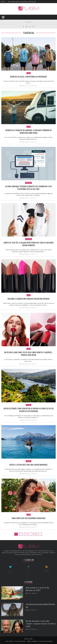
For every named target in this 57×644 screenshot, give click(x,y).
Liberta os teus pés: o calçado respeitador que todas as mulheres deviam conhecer (29, 244)
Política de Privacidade (46, 641)
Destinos (28, 405)
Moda (29, 295)
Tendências (28, 183)
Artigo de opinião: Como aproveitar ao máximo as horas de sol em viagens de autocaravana (28, 410)
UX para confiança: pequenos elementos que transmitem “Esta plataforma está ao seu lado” (28, 188)
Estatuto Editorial (20, 641)
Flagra (23, 86)
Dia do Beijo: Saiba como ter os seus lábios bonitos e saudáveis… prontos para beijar (29, 354)
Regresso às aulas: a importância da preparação (28, 77)
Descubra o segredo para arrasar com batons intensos (28, 299)
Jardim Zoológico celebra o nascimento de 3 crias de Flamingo (22, 2)
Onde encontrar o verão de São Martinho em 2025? (38, 589)
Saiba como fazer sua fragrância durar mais (29, 518)
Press (29, 73)
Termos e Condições (32, 641)
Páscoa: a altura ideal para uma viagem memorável (28, 465)
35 (35, 534)
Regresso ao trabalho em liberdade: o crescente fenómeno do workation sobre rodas (29, 132)
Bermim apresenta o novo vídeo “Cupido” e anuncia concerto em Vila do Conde (41, 624)
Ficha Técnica (9, 641)
